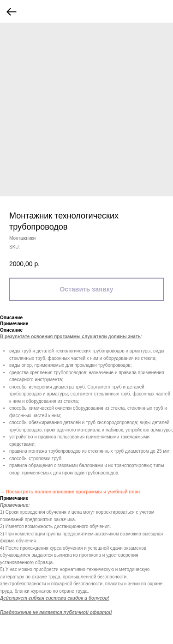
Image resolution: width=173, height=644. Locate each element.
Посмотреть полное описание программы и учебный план (73, 492)
